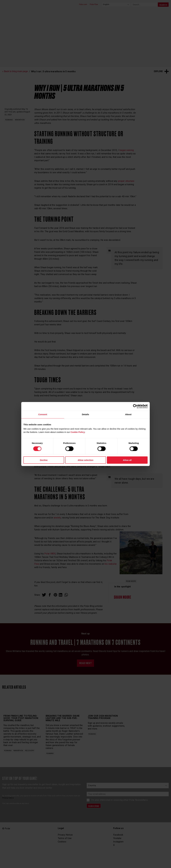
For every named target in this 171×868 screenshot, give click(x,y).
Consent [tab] (43, 414)
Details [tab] (86, 414)
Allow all (127, 460)
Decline (44, 460)
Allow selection (85, 460)
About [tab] (128, 414)
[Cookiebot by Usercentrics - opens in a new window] (135, 406)
